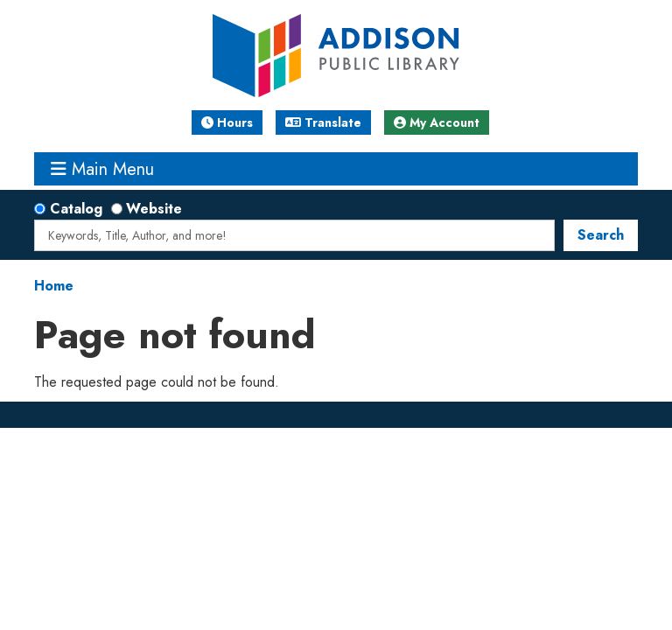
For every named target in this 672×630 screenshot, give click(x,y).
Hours (227, 122)
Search (601, 235)
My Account (437, 122)
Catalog (76, 209)
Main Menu (102, 169)
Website (154, 209)
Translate (323, 122)
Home (54, 286)
